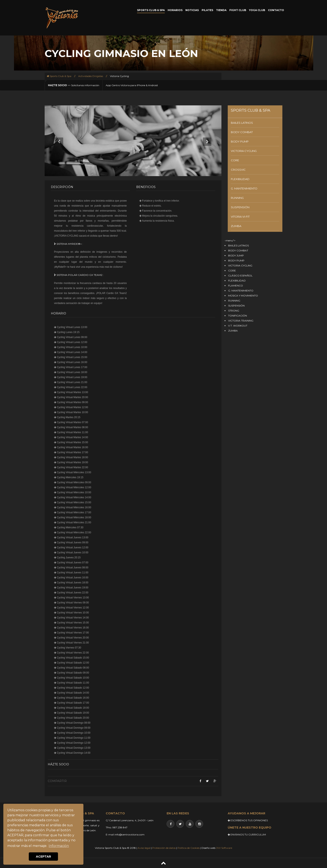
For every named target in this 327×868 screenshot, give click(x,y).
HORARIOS (175, 10)
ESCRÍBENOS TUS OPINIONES (248, 820)
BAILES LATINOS (242, 123)
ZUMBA (236, 226)
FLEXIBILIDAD (240, 179)
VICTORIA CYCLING (244, 151)
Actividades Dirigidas (91, 76)
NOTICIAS (192, 10)
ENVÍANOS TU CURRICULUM (247, 835)
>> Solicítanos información (74, 85)
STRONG (234, 311)
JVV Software (224, 848)
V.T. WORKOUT (238, 326)
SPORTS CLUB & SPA (151, 10)
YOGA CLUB (257, 10)
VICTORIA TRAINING (241, 321)
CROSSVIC (238, 170)
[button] (58, 141)
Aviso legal (144, 848)
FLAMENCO (236, 286)
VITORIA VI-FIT (240, 217)
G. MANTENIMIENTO (244, 188)
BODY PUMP (240, 141)
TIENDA (221, 10)
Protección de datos (164, 848)
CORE (235, 160)
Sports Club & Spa (59, 76)
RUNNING (237, 198)
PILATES (207, 10)
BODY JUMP (236, 255)
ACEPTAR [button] (43, 857)
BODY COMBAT (242, 132)
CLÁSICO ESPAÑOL (240, 276)
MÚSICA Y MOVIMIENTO (243, 296)
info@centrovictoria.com (130, 835)
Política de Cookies (189, 848)
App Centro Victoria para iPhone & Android (132, 85)
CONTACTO (276, 10)
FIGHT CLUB (238, 10)
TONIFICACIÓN (238, 316)
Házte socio (58, 764)
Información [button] (59, 846)
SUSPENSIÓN (240, 207)
